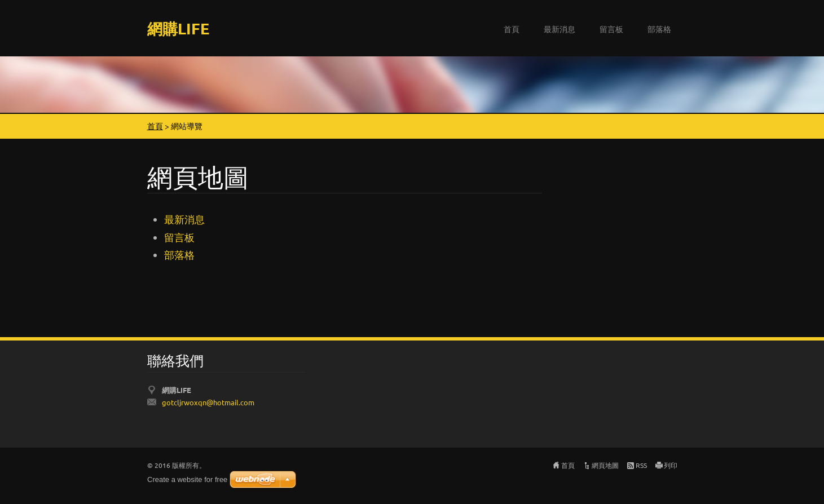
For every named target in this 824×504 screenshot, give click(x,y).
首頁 (512, 29)
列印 (671, 465)
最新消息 (559, 29)
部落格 (659, 29)
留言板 (611, 29)
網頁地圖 (605, 465)
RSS (641, 465)
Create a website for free (187, 479)
